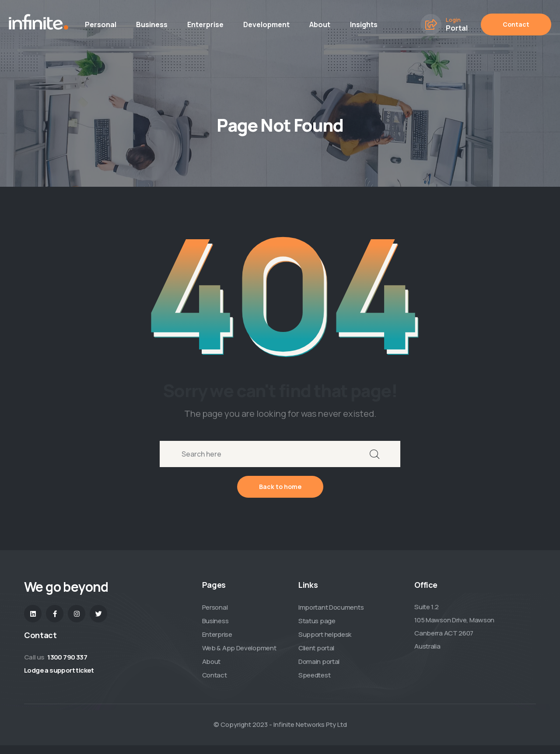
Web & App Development (239, 648)
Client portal (316, 648)
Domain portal (319, 661)
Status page (317, 621)
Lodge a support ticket (59, 670)
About (320, 24)
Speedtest (314, 675)
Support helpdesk (325, 634)
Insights (364, 24)
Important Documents (331, 607)
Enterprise (205, 24)
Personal (101, 24)
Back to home (280, 487)
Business (152, 24)
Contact (516, 24)
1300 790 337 (67, 657)
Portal (457, 28)
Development (266, 24)
